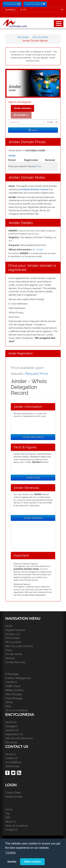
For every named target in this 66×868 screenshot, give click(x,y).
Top (7, 814)
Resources (11, 742)
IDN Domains (13, 638)
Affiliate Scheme (14, 690)
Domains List (13, 634)
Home (9, 626)
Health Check (13, 686)
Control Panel (13, 793)
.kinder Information (33, 437)
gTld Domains (40, 37)
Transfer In (11, 682)
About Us (11, 754)
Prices (9, 650)
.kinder (12, 156)
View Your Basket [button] (35, 4)
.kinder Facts (33, 478)
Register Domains (15, 630)
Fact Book (11, 722)
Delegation (11, 726)
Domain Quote (14, 654)
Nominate (23, 37)
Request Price (36, 374)
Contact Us (12, 758)
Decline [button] (12, 862)
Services (10, 658)
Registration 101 (14, 734)
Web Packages (14, 694)
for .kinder (38, 250)
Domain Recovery (15, 662)
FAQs (8, 706)
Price (39, 166)
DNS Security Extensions (19, 738)
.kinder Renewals (33, 518)
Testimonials (12, 766)
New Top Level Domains (19, 646)
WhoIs (9, 702)
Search (33, 130)
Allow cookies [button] (32, 862)
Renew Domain (14, 797)
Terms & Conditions (17, 710)
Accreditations (13, 762)
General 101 (12, 730)
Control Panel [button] (12, 4)
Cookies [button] (11, 853)
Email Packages (14, 698)
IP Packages (12, 674)
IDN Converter (13, 642)
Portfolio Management (18, 678)
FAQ (8, 818)
